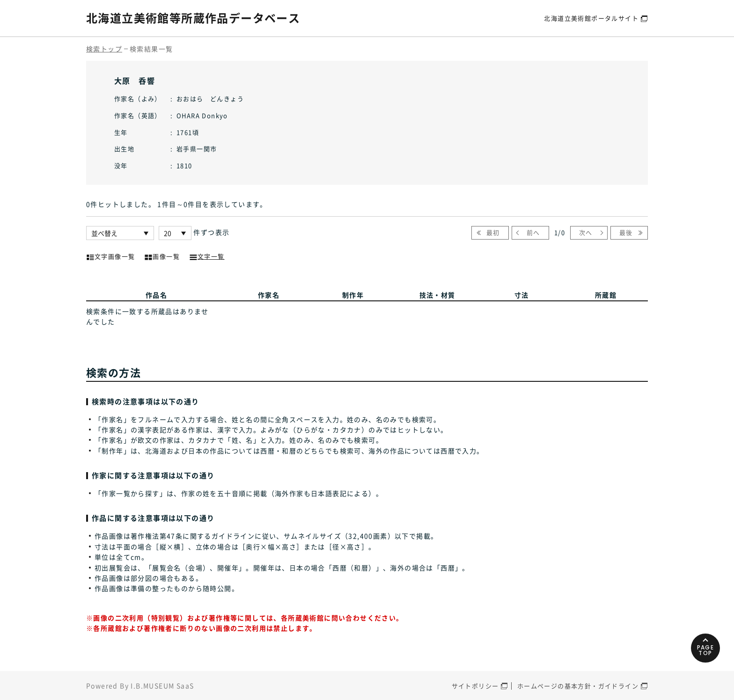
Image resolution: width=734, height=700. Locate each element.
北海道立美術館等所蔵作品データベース (193, 18)
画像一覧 (162, 255)
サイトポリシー (475, 686)
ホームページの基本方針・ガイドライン (578, 686)
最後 (626, 232)
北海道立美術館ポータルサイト (591, 18)
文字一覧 (207, 255)
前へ (533, 232)
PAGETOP (706, 650)
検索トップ (104, 49)
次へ (586, 232)
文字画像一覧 (110, 255)
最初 (493, 232)
